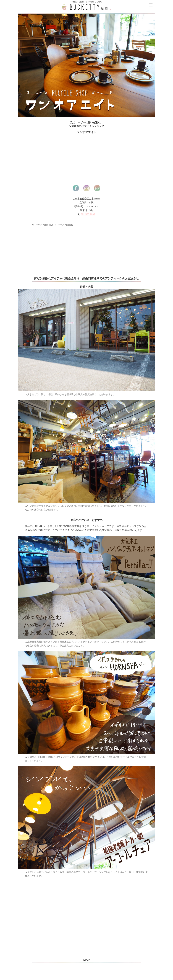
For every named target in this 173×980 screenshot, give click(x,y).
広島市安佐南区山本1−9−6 (86, 199)
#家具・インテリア (56, 225)
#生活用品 (69, 225)
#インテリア (37, 225)
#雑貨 (45, 225)
